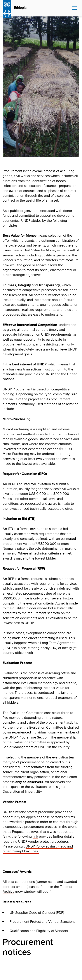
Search (67, 8)
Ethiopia (20, 8)
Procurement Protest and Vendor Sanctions (42, 922)
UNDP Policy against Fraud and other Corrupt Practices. (38, 849)
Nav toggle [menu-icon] (74, 8)
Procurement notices (28, 947)
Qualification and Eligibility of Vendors (39, 931)
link (35, 836)
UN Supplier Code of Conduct (32, 913)
